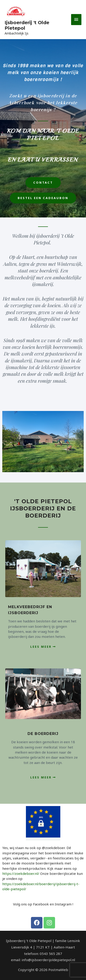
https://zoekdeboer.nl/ (21, 873)
